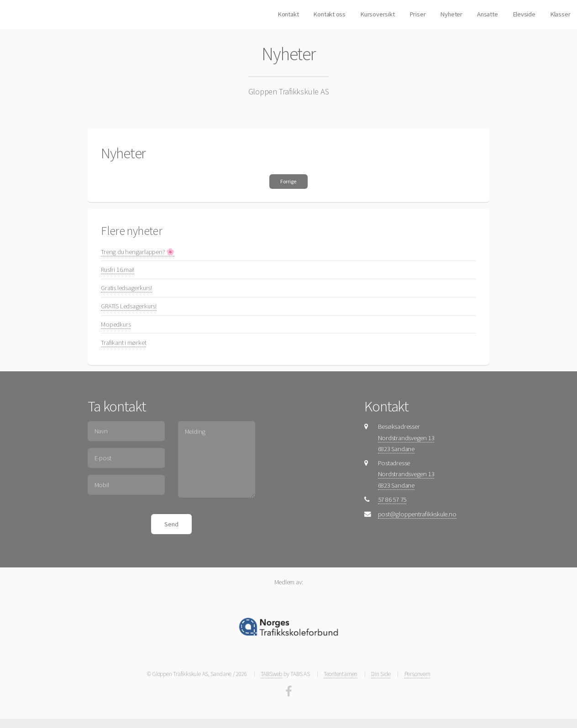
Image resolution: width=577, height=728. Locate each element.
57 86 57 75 (392, 499)
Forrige (288, 181)
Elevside (524, 14)
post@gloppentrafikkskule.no (417, 514)
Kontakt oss (329, 14)
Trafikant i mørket (123, 343)
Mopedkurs (116, 324)
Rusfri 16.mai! (118, 270)
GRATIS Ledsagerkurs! (129, 306)
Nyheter (451, 14)
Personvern (417, 674)
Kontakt (288, 14)
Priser (418, 14)
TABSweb (271, 674)
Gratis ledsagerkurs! (126, 288)
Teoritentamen (341, 674)
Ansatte (487, 14)
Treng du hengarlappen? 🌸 (138, 252)
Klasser (560, 14)
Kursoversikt (377, 14)
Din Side (381, 674)
